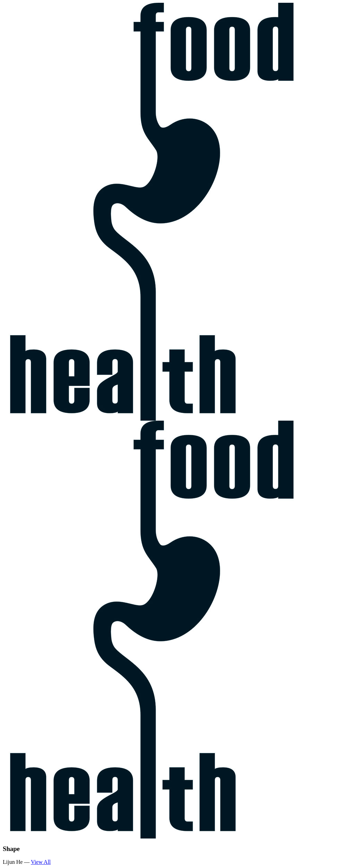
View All (41, 862)
